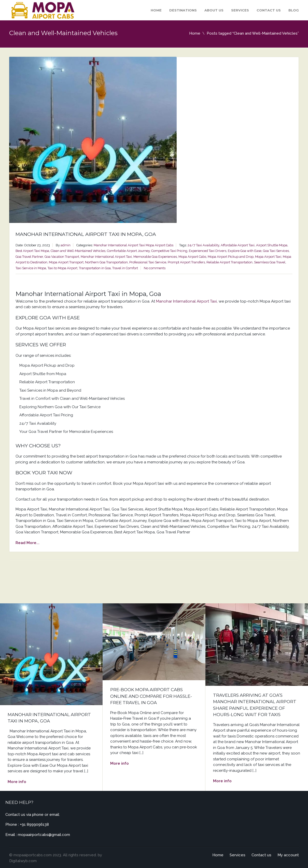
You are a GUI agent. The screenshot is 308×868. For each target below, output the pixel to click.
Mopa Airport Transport (66, 262)
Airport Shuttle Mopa (272, 245)
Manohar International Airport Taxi (119, 245)
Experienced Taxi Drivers (208, 251)
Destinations (183, 10)
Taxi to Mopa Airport (62, 268)
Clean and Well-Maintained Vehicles (78, 251)
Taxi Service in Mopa (31, 268)
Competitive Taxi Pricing (169, 251)
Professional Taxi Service (148, 262)
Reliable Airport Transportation (229, 262)
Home (156, 10)
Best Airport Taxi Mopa (32, 251)
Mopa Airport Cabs (159, 245)
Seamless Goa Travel (270, 262)
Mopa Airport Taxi (268, 257)
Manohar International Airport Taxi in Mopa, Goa (86, 234)
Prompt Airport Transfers (186, 262)
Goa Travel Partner (29, 257)
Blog (294, 10)
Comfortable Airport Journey (128, 251)
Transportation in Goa (95, 268)
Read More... (27, 543)
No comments (155, 268)
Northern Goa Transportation (106, 262)
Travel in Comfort (125, 268)
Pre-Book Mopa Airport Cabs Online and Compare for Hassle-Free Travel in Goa (151, 696)
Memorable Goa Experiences (155, 257)
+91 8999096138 (34, 824)
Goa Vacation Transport (62, 257)
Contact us (269, 10)
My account (288, 855)
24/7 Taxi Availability (203, 245)
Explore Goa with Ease (245, 251)
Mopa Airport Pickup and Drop (231, 257)
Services (240, 10)
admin (66, 245)
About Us (214, 10)
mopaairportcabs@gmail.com (44, 835)
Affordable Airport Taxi (238, 245)
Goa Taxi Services (276, 251)
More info (17, 782)
